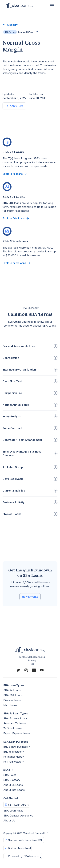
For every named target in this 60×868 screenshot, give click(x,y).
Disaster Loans (12, 700)
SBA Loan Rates (13, 811)
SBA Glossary (12, 780)
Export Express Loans (17, 733)
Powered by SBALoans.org (25, 856)
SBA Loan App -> (19, 805)
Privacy (32, 660)
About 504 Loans (14, 790)
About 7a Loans (13, 785)
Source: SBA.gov (26, 32)
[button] (52, 6)
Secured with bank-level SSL (26, 840)
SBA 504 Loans (13, 695)
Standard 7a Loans (15, 723)
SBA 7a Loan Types (16, 713)
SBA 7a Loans (12, 690)
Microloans (10, 705)
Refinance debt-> (14, 757)
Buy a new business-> (17, 747)
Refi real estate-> (14, 762)
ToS (32, 664)
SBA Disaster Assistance (18, 816)
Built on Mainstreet (19, 848)
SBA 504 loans (12, 203)
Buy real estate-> (14, 752)
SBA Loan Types (14, 685)
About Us (9, 820)
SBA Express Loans (15, 718)
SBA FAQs (10, 775)
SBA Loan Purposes (16, 742)
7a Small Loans (13, 728)
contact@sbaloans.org (32, 657)
